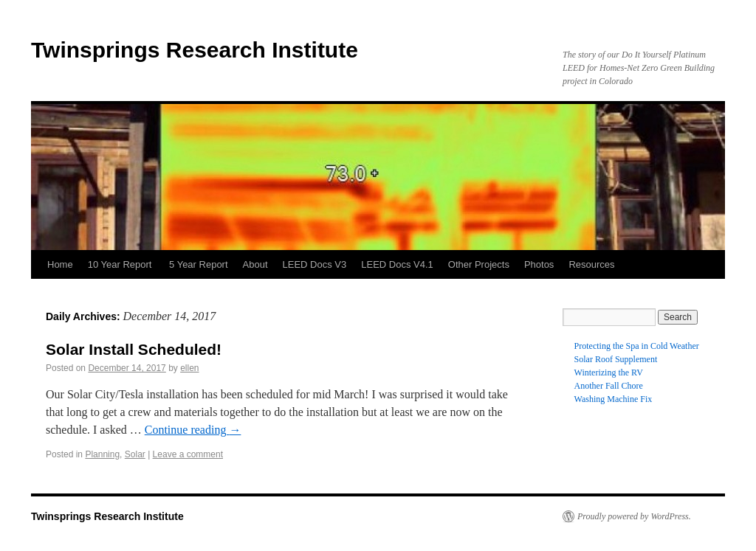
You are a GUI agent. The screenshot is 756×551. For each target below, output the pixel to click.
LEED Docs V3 (315, 264)
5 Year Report (199, 264)
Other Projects (479, 264)
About (255, 264)
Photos (539, 264)
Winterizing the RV (609, 372)
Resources (591, 264)
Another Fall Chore (609, 386)
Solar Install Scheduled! (134, 349)
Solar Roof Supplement (616, 359)
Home (60, 264)
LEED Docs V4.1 (397, 264)
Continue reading (193, 430)
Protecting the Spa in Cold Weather (637, 346)
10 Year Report (121, 264)
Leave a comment (188, 454)
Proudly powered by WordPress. (634, 516)
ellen (189, 368)
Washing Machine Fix (614, 399)
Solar (135, 454)
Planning (102, 454)
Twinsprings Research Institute (195, 50)
